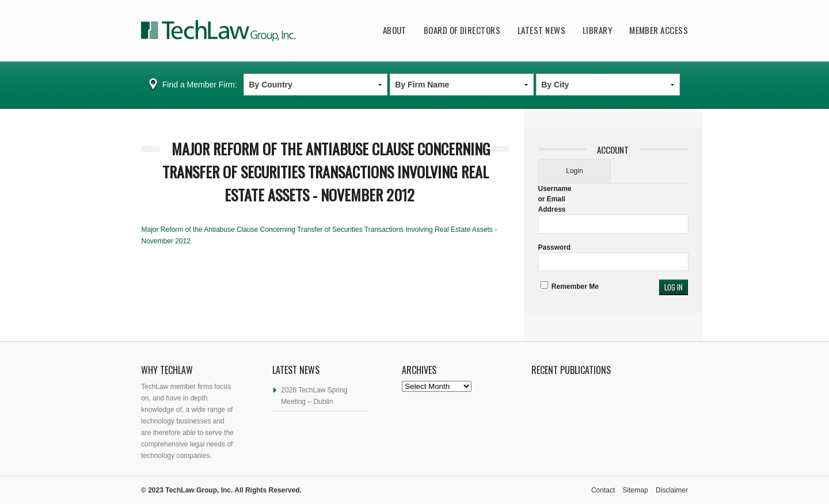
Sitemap (636, 490)
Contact (603, 490)
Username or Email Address (555, 199)
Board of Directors (462, 30)
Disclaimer (672, 490)
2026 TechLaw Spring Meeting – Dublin (314, 396)
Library (597, 30)
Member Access (659, 30)
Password (555, 247)
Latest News (541, 30)
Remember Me (570, 287)
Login (574, 171)
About (395, 30)
